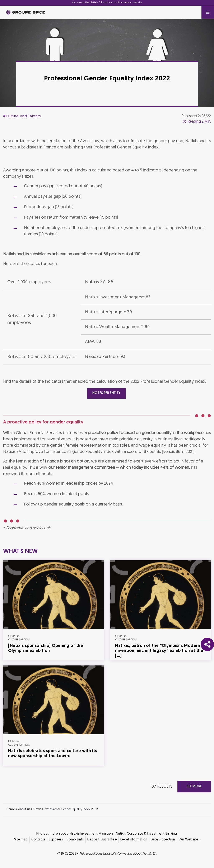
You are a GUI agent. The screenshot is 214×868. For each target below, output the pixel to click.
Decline (87, 471)
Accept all (128, 471)
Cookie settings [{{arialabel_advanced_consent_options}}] (82, 397)
